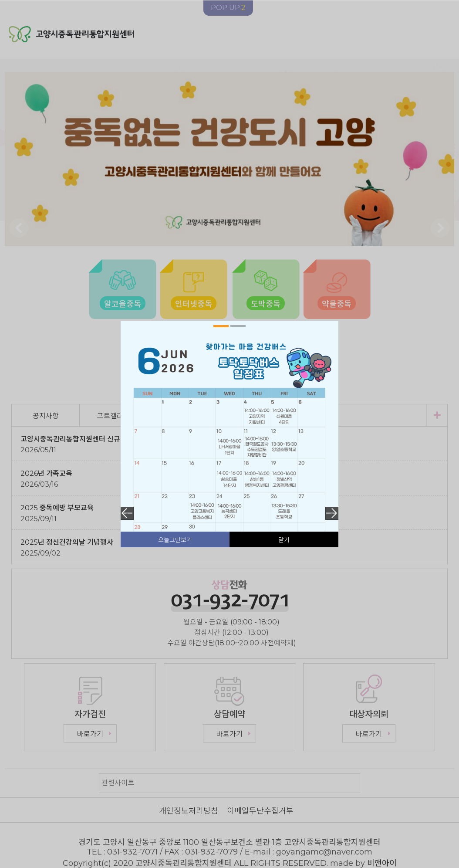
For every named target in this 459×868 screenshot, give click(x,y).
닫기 (284, 540)
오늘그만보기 (175, 540)
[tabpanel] (229, 475)
